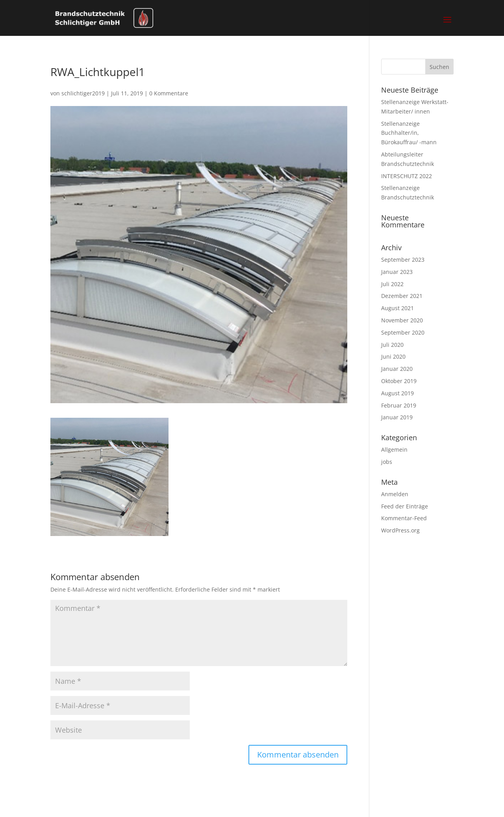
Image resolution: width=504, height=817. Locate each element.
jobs (387, 462)
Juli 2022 (392, 284)
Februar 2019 (399, 405)
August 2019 (397, 393)
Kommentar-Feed (404, 518)
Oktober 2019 (399, 381)
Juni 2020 (393, 356)
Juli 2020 (392, 345)
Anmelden (395, 494)
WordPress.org (400, 530)
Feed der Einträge (405, 506)
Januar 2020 (397, 369)
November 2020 (402, 320)
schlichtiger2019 (83, 93)
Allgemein (394, 449)
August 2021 (397, 308)
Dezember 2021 (402, 296)
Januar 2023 (397, 272)
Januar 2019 (397, 417)
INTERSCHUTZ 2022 (407, 176)
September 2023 (403, 260)
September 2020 (403, 332)
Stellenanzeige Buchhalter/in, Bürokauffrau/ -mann (409, 133)
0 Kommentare (169, 93)
